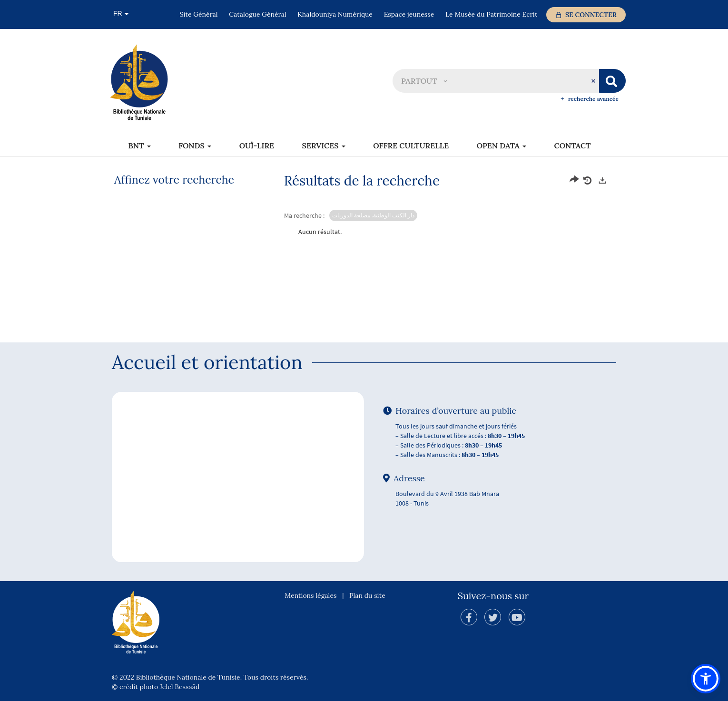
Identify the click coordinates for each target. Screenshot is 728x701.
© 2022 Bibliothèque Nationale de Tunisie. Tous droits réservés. (210, 677)
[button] (424, 81)
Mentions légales (310, 595)
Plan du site (367, 595)
